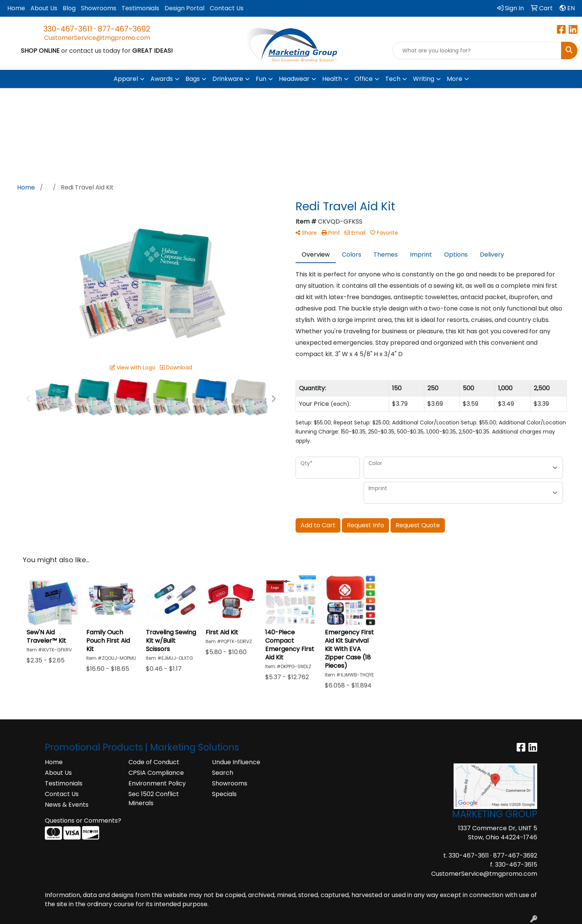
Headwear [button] (294, 79)
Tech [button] (393, 79)
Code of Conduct (154, 762)
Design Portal (184, 8)
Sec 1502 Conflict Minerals (154, 799)
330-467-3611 (68, 29)
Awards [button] (162, 79)
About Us (44, 8)
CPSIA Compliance (156, 773)
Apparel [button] (126, 79)
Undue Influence (236, 762)
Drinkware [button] (228, 79)
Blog (69, 8)
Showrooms (99, 8)
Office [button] (364, 79)
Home (16, 8)
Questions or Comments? (83, 821)
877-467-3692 (124, 29)
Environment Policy (157, 783)
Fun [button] (261, 79)
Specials (224, 794)
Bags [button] (193, 79)
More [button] (455, 79)
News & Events (67, 805)
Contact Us (227, 8)
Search (223, 773)
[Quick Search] (477, 50)
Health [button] (332, 79)
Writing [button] (424, 79)
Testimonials (140, 8)
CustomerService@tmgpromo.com (97, 38)
